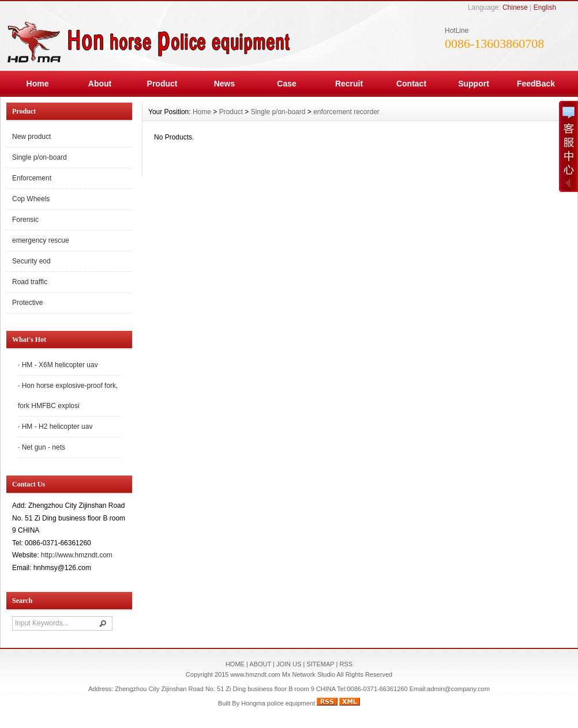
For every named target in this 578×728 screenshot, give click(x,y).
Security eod (31, 261)
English (545, 7)
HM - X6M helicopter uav (60, 365)
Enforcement (32, 178)
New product (31, 137)
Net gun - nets (44, 447)
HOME (235, 664)
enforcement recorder (346, 112)
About (100, 84)
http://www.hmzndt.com (77, 555)
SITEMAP (320, 664)
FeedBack (536, 84)
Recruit (349, 84)
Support (474, 84)
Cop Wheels (31, 199)
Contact (411, 84)
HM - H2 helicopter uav (57, 427)
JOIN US (289, 664)
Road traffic (30, 282)
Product (162, 84)
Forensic (25, 220)
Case (286, 84)
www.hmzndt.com (256, 674)
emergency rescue (41, 240)
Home (38, 84)
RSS (346, 664)
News (225, 84)
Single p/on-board (40, 157)
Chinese (515, 7)
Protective (27, 303)
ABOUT (260, 664)
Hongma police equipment (278, 703)
